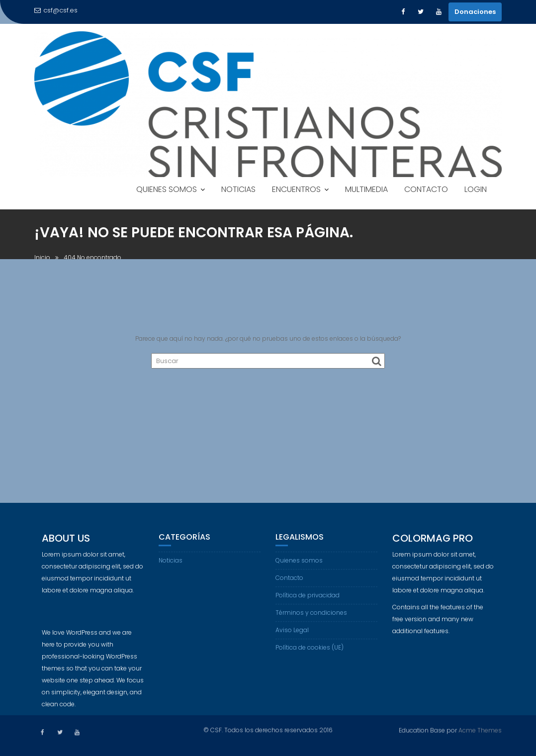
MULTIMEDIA (366, 189)
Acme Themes (480, 729)
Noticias (171, 568)
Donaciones (475, 12)
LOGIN (476, 189)
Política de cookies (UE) (310, 655)
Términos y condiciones (311, 620)
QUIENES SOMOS (167, 189)
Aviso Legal (292, 637)
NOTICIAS (238, 189)
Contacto (289, 585)
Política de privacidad (308, 603)
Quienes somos (299, 568)
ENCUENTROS (296, 189)
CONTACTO (426, 189)
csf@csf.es (56, 10)
